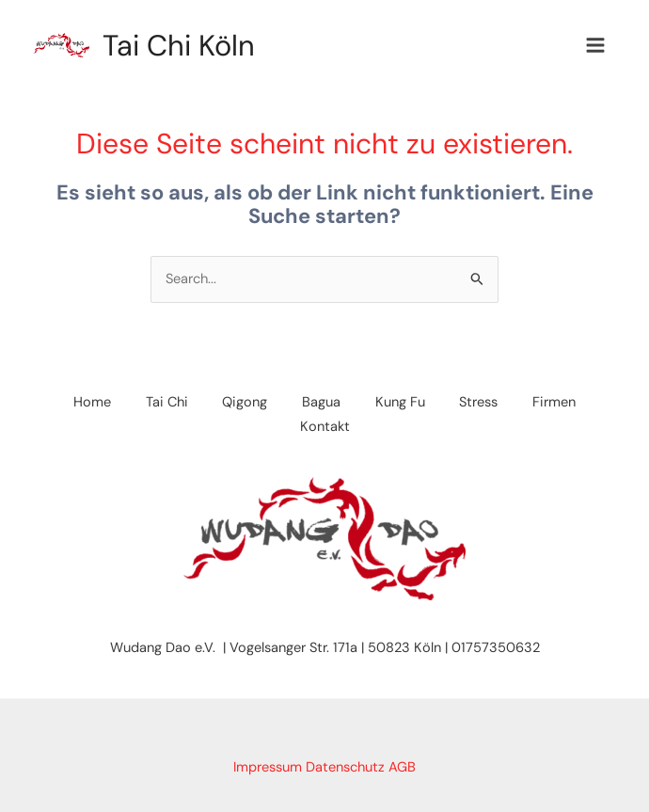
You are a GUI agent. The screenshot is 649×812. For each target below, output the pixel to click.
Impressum (268, 767)
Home (83, 403)
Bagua (321, 403)
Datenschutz (345, 767)
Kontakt (325, 427)
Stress (485, 403)
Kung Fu (403, 403)
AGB (402, 767)
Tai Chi (160, 403)
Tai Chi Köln (182, 46)
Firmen (563, 403)
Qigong (242, 403)
